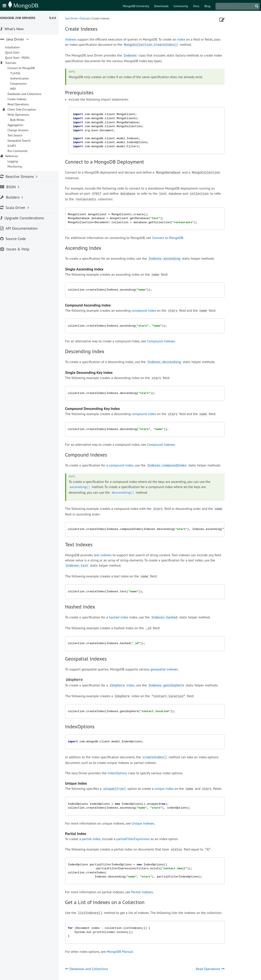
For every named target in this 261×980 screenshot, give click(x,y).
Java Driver (76, 18)
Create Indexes (22, 99)
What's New (16, 29)
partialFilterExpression (138, 839)
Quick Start (17, 52)
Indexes (75, 39)
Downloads (161, 6)
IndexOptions (122, 773)
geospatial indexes (169, 669)
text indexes (107, 555)
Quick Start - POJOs (22, 58)
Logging (17, 161)
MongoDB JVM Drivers (21, 18)
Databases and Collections (29, 94)
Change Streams (23, 130)
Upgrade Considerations (27, 218)
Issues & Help (19, 249)
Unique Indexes (148, 823)
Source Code (18, 239)
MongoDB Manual (124, 952)
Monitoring (19, 166)
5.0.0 (57, 18)
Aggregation (20, 125)
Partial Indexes (147, 892)
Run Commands (22, 151)
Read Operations (23, 104)
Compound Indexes (166, 341)
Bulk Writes (22, 120)
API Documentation (23, 228)
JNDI (18, 89)
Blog (207, 6)
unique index (169, 789)
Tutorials (89, 18)
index (186, 39)
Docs (196, 6)
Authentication (24, 78)
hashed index (123, 617)
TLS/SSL (20, 73)
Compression (23, 84)
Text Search (20, 135)
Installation (17, 47)
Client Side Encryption (26, 109)
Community (181, 6)
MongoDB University (136, 6)
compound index (148, 310)
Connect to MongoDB (172, 238)
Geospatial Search (24, 141)
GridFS (16, 146)
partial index (96, 839)
